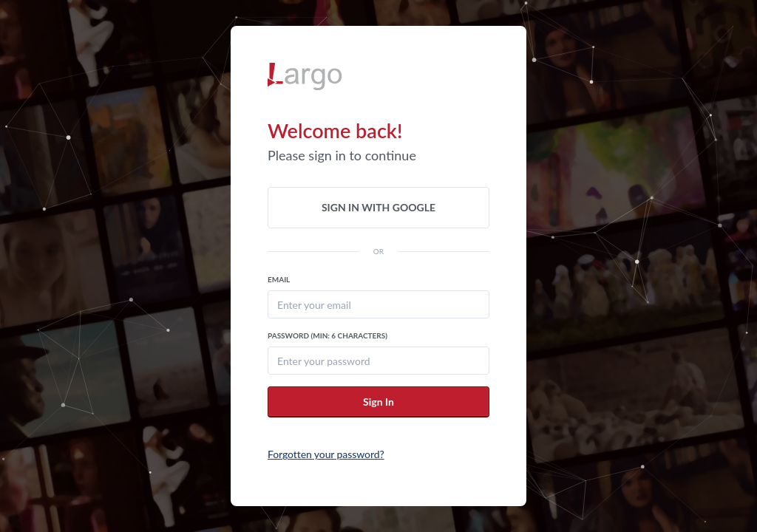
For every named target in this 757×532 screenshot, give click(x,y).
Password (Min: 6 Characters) (327, 335)
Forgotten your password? (326, 454)
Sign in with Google (378, 207)
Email (279, 279)
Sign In (378, 402)
